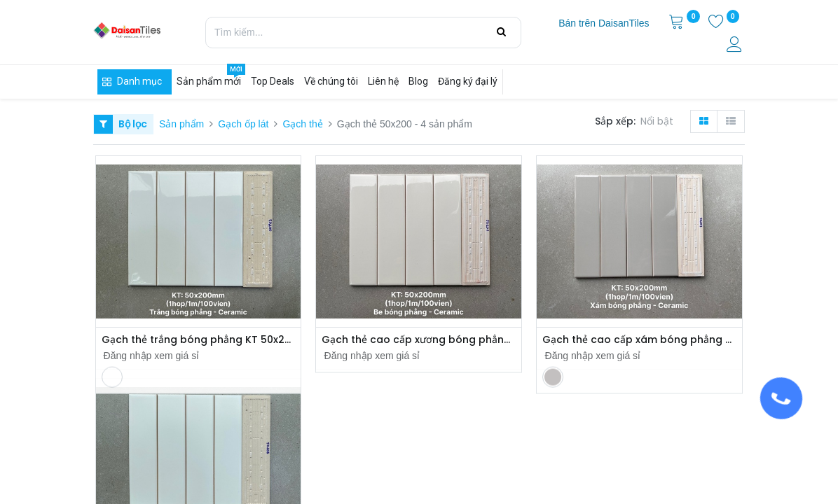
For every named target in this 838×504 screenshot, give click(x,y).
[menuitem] (604, 24)
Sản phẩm (181, 124)
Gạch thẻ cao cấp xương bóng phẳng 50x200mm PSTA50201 (419, 340)
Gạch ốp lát (243, 124)
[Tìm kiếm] (501, 32)
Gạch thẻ (302, 124)
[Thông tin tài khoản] (736, 46)
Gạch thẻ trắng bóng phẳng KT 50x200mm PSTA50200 (199, 340)
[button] (660, 122)
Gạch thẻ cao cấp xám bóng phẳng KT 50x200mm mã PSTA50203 (639, 340)
